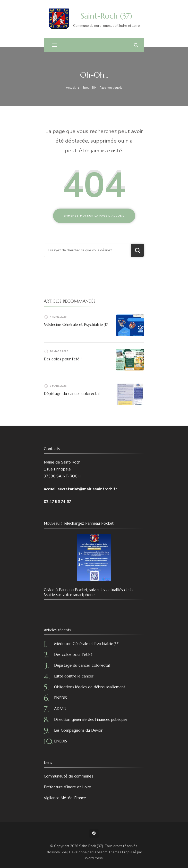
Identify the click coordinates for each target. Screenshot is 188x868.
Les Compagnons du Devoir (78, 730)
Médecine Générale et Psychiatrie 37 (76, 324)
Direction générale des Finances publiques (91, 719)
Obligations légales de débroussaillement (90, 687)
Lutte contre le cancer (74, 676)
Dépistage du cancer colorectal (72, 394)
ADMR (60, 709)
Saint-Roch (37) (106, 16)
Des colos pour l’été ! (63, 359)
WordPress (94, 858)
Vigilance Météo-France (65, 798)
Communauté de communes (69, 776)
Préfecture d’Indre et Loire (67, 787)
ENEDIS (61, 698)
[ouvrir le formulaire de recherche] (136, 45)
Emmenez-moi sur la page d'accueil (94, 216)
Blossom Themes (107, 852)
